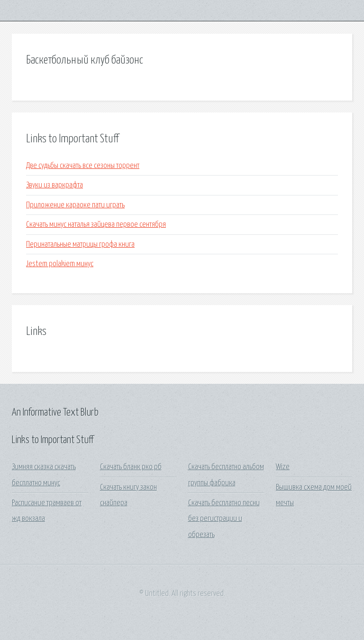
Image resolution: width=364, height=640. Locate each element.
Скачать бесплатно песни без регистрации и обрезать (224, 519)
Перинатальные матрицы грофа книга (80, 245)
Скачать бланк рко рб (131, 467)
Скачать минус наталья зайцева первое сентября (96, 225)
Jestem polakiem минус (60, 264)
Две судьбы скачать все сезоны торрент (83, 166)
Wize (283, 467)
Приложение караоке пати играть (75, 205)
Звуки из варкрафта (55, 185)
